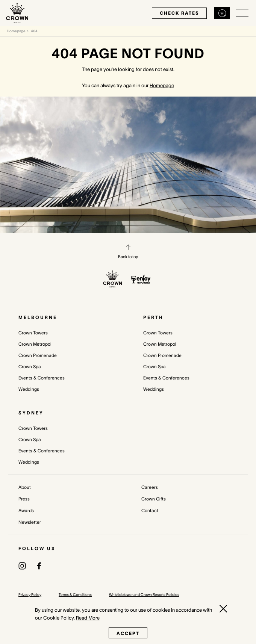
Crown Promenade (38, 355)
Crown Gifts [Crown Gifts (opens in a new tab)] (154, 499)
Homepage (16, 31)
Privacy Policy (30, 595)
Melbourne (38, 317)
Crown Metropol (35, 344)
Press (24, 499)
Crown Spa (30, 367)
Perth (153, 317)
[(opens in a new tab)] (22, 565)
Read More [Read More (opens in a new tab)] (88, 618)
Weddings (29, 389)
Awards (26, 510)
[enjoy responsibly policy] (141, 279)
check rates (179, 13)
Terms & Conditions (75, 595)
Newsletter (30, 522)
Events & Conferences (42, 378)
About (25, 487)
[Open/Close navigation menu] (242, 13)
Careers (150, 487)
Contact (150, 510)
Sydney (31, 413)
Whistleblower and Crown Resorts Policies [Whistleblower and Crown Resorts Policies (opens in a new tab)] (144, 595)
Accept (128, 633)
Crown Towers (33, 333)
